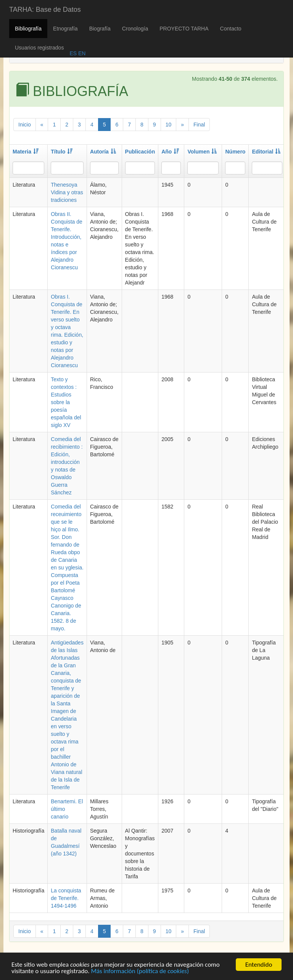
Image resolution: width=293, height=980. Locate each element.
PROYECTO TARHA (184, 29)
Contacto (231, 29)
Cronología (135, 29)
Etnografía (65, 29)
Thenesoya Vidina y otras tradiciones (67, 192)
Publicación (140, 152)
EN (81, 53)
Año (170, 152)
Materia (26, 152)
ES (73, 53)
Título (62, 152)
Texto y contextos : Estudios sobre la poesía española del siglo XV (66, 402)
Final (199, 125)
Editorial (266, 152)
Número (235, 152)
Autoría (103, 152)
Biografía (100, 29)
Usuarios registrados (39, 48)
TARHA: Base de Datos (45, 10)
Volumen (202, 152)
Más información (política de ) (140, 973)
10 (169, 125)
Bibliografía (28, 29)
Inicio (25, 125)
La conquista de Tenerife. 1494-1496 (66, 898)
